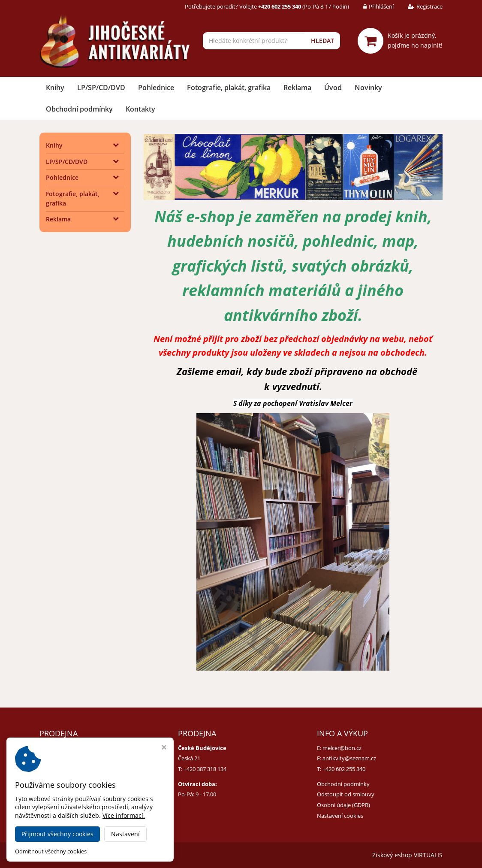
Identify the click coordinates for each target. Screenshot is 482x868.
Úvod (333, 88)
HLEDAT (322, 41)
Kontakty (140, 109)
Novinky (368, 88)
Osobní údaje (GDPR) (343, 805)
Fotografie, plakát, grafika (229, 88)
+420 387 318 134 (205, 769)
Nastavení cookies (340, 816)
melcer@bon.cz (342, 748)
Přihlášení (372, 6)
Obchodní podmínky (79, 109)
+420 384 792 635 (66, 769)
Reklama (297, 88)
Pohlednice (156, 88)
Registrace (419, 6)
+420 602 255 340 (344, 769)
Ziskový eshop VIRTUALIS (407, 855)
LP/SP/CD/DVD (101, 88)
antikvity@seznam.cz (349, 758)
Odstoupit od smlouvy (346, 794)
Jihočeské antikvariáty (124, 855)
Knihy (55, 88)
